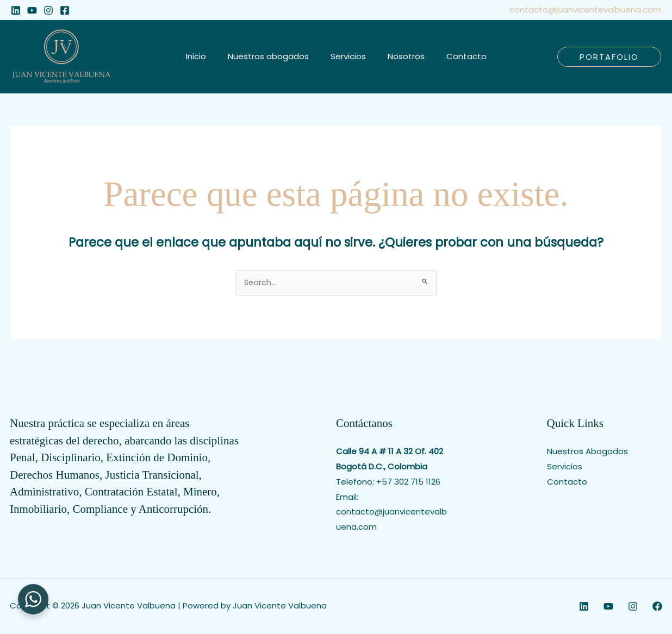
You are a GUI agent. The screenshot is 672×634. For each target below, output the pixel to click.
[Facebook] (65, 10)
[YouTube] (32, 10)
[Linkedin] (16, 10)
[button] (609, 57)
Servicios (565, 467)
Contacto (567, 483)
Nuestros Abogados (587, 452)
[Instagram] (48, 10)
